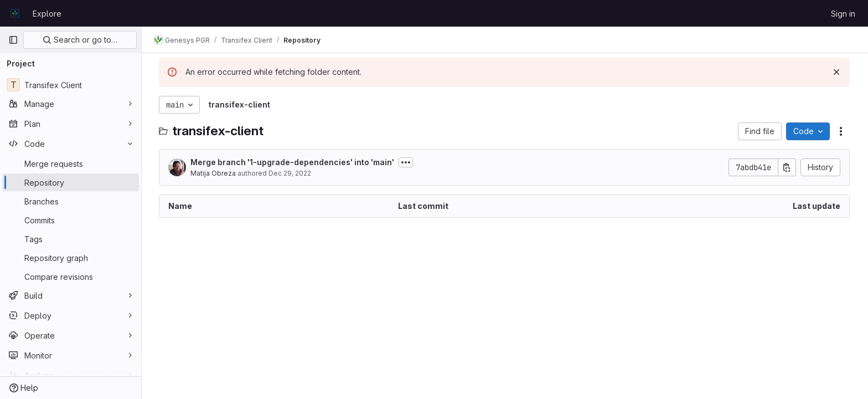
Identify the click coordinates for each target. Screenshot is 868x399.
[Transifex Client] (71, 85)
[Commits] (71, 220)
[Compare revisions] (71, 277)
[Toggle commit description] (406, 162)
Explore (47, 14)
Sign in (843, 14)
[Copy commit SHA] (788, 167)
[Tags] (71, 239)
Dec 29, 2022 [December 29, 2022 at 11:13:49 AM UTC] (290, 173)
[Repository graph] (71, 258)
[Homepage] (15, 13)
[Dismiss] (837, 72)
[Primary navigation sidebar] (13, 40)
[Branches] (71, 201)
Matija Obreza (214, 173)
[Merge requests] (71, 163)
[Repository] (71, 182)
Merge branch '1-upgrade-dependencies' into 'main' (293, 162)
